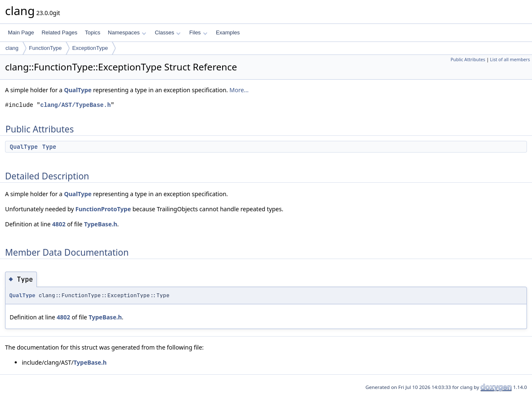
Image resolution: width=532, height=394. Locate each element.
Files (198, 32)
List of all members (510, 60)
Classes (168, 32)
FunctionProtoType (103, 209)
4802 (59, 224)
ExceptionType (90, 48)
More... (239, 90)
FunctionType (45, 48)
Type (49, 147)
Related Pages (59, 32)
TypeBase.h (100, 224)
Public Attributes (468, 60)
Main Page (21, 32)
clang (12, 48)
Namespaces (127, 32)
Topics (92, 32)
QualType (78, 90)
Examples (228, 32)
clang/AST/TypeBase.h (75, 105)
